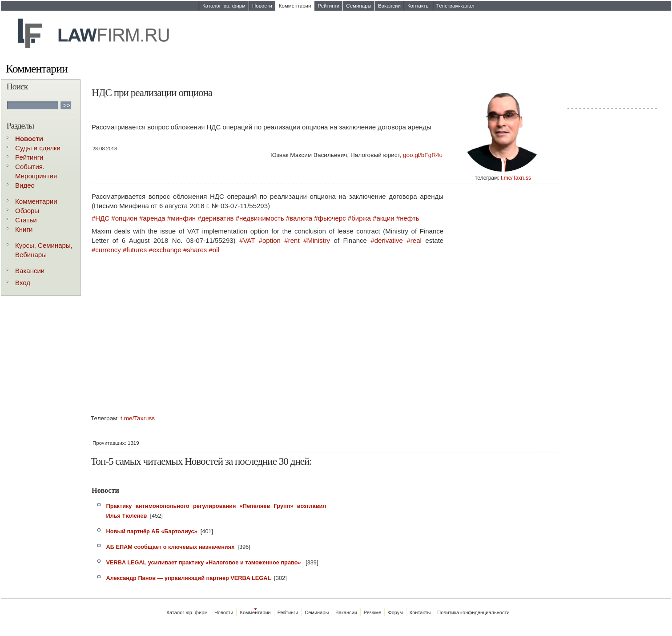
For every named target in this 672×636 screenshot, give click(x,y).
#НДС (101, 218)
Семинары (359, 6)
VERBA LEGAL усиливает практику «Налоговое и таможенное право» (204, 562)
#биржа (359, 218)
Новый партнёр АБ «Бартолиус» (151, 531)
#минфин (181, 218)
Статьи (26, 220)
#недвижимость (260, 218)
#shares (195, 250)
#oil (214, 250)
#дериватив (215, 218)
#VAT (247, 240)
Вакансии (389, 6)
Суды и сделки (38, 148)
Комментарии (295, 6)
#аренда (152, 218)
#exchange (165, 250)
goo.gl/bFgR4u (423, 155)
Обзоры (27, 211)
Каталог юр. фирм (224, 6)
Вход (23, 283)
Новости (262, 6)
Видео (25, 185)
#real (414, 240)
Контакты (418, 6)
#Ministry (317, 240)
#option (270, 240)
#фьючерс (330, 218)
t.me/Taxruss (516, 178)
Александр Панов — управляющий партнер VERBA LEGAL (188, 578)
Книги (24, 229)
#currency (106, 250)
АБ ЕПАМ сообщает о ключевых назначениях (170, 547)
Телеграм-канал (455, 6)
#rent (292, 240)
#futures (135, 250)
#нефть (408, 218)
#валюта (299, 218)
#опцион (124, 218)
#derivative (387, 240)
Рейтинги (328, 6)
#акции (384, 218)
